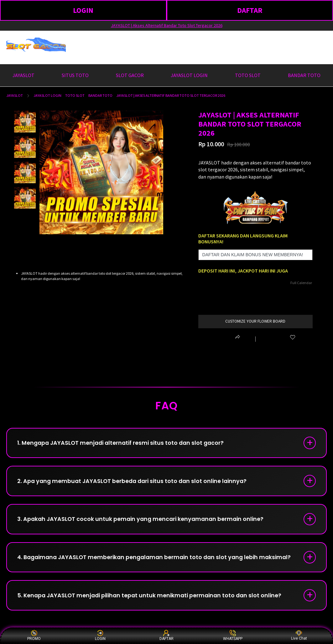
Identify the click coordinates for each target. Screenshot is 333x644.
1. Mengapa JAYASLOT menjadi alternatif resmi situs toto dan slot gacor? (124, 443)
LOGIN (83, 10)
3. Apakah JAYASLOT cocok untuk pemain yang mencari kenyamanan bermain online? (143, 522)
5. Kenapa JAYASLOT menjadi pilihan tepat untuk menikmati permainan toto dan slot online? (153, 600)
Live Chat (299, 635)
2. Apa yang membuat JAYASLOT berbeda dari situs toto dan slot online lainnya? (135, 483)
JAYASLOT (15, 95)
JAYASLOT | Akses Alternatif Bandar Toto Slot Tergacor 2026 (167, 25)
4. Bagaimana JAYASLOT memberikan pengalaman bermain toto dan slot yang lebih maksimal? (158, 561)
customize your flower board (255, 321)
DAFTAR (250, 10)
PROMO (34, 635)
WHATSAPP (233, 635)
